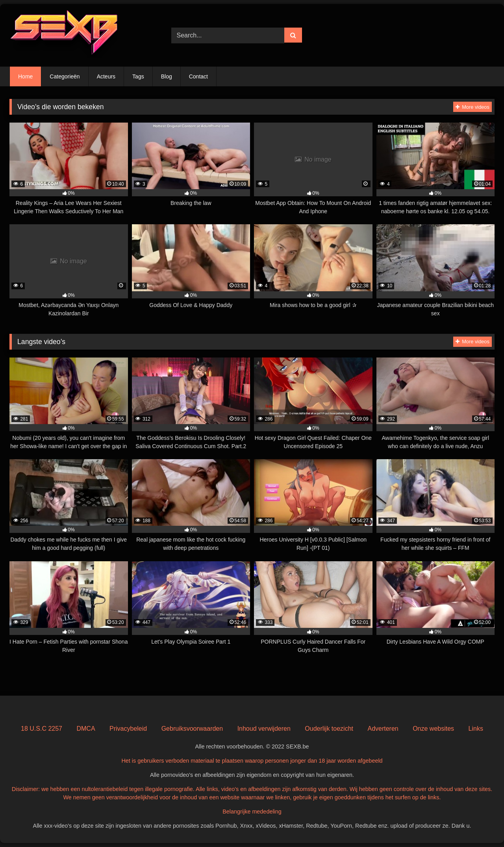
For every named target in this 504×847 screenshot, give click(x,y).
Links (476, 729)
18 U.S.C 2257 (42, 729)
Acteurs (106, 76)
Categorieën (65, 76)
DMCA (86, 729)
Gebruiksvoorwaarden (192, 729)
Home (25, 76)
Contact (198, 76)
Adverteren (383, 729)
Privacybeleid (128, 729)
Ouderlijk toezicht (329, 729)
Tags (138, 76)
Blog (167, 76)
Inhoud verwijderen (264, 729)
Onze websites (433, 729)
